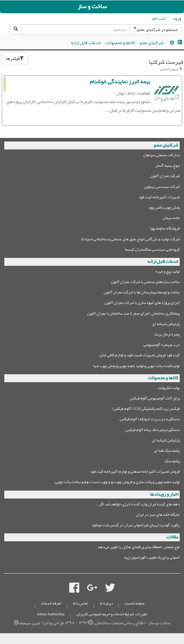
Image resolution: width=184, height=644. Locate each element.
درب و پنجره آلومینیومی (162, 346)
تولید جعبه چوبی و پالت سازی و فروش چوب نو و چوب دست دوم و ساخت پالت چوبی (117, 483)
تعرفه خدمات (51, 603)
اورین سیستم (30, 623)
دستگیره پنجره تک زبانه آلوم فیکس (153, 431)
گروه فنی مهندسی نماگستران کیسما (152, 251)
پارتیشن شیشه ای (166, 325)
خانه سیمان (171, 219)
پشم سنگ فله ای (167, 452)
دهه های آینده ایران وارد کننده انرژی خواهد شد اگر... (138, 505)
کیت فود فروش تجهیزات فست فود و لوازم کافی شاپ (139, 356)
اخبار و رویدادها (164, 494)
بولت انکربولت (169, 389)
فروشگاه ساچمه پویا (165, 229)
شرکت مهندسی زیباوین (162, 188)
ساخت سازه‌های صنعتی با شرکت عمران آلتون (145, 283)
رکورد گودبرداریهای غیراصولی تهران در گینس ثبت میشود (136, 526)
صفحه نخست (135, 603)
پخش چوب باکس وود (164, 209)
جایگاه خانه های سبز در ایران (158, 516)
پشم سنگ (172, 462)
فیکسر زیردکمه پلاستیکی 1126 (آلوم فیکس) (146, 410)
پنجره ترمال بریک (167, 335)
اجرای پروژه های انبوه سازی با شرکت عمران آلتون (142, 304)
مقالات (172, 537)
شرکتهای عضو (152, 43)
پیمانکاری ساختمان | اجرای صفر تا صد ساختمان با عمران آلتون (133, 314)
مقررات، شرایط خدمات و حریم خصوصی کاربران (112, 614)
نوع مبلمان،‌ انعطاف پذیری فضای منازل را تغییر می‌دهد (139, 548)
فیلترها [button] (15, 58)
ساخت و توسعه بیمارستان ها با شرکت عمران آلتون (142, 293)
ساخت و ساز (92, 6)
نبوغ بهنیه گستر (168, 166)
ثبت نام (159, 18)
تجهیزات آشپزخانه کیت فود (159, 198)
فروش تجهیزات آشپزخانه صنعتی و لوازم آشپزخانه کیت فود (135, 472)
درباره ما (106, 603)
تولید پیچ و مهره (168, 272)
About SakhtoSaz (51, 614)
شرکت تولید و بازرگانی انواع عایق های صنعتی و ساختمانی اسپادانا (130, 240)
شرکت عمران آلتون (165, 177)
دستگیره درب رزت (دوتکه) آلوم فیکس (150, 420)
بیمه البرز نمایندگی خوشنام (120, 82)
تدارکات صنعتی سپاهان (161, 156)
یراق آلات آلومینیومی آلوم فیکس (155, 399)
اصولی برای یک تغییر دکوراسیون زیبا (152, 558)
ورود (177, 18)
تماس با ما (80, 603)
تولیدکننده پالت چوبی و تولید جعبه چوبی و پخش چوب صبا (136, 367)
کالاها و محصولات (120, 43)
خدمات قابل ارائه (86, 43)
